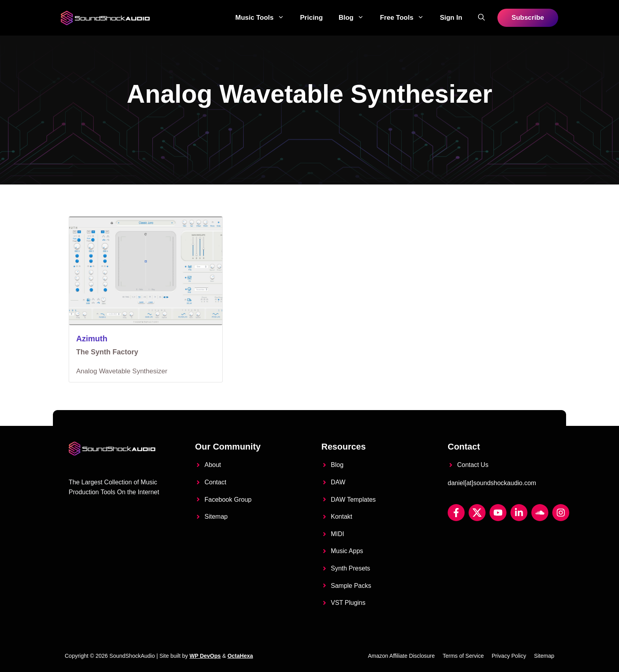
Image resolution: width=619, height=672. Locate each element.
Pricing (311, 18)
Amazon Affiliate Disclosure (401, 656)
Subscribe (528, 18)
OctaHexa (240, 656)
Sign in (451, 18)
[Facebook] (456, 513)
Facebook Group (228, 500)
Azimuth (92, 339)
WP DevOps (205, 656)
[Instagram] (561, 513)
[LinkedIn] (519, 513)
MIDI (338, 534)
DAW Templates (353, 500)
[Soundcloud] (540, 513)
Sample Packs (351, 586)
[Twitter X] (477, 513)
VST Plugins (348, 603)
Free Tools (406, 18)
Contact (215, 482)
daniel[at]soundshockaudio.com (492, 483)
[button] (481, 18)
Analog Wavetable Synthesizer (122, 371)
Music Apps (347, 551)
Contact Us (473, 465)
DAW (338, 482)
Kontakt (341, 517)
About (213, 465)
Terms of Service (463, 656)
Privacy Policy (509, 656)
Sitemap (216, 517)
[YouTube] (498, 513)
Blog (355, 18)
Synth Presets (351, 568)
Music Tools (264, 18)
